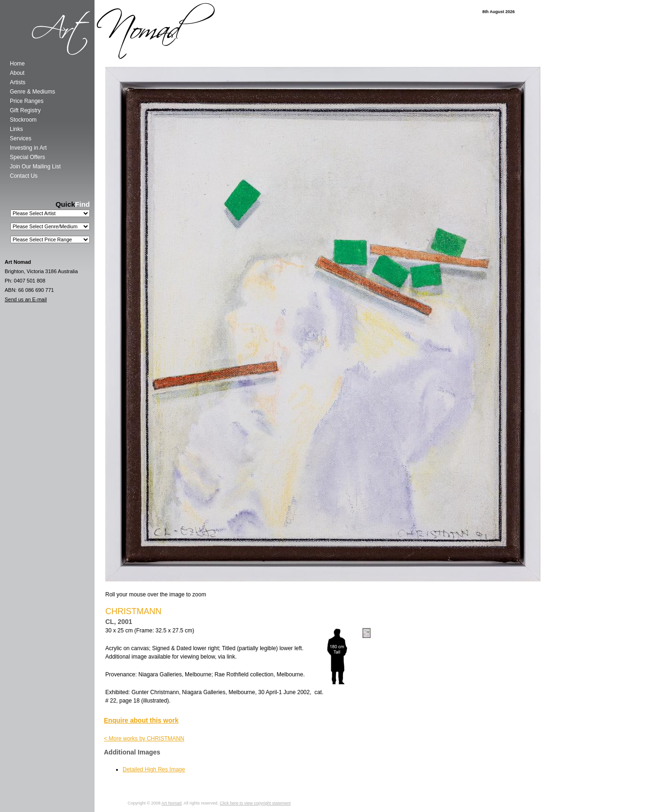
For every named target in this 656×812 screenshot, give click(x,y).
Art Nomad (171, 803)
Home (17, 64)
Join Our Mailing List (35, 167)
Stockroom (23, 120)
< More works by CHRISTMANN (144, 739)
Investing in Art (28, 148)
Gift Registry (25, 110)
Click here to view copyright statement (255, 803)
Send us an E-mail (26, 299)
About (17, 73)
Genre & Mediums (33, 92)
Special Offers (27, 157)
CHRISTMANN (133, 611)
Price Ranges (27, 101)
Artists (18, 82)
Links (16, 129)
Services (21, 138)
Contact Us (24, 176)
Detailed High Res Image (154, 769)
